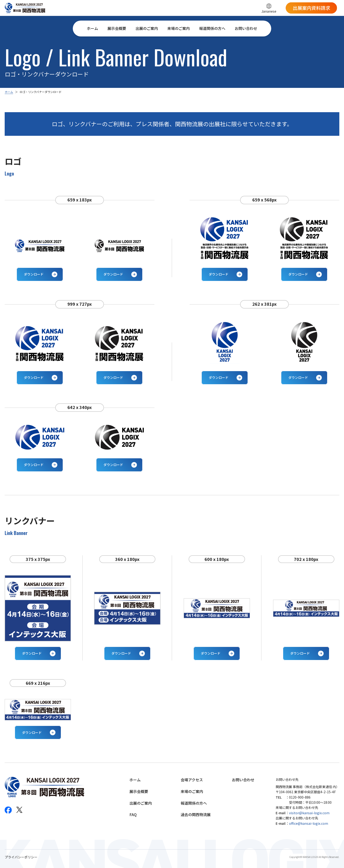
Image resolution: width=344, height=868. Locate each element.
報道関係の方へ (212, 28)
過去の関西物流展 (196, 814)
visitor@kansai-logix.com (309, 813)
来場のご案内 (179, 28)
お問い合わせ (246, 28)
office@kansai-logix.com (309, 823)
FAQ (133, 814)
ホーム (92, 28)
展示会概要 (117, 28)
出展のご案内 (147, 28)
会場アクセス (192, 780)
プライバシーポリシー (21, 857)
